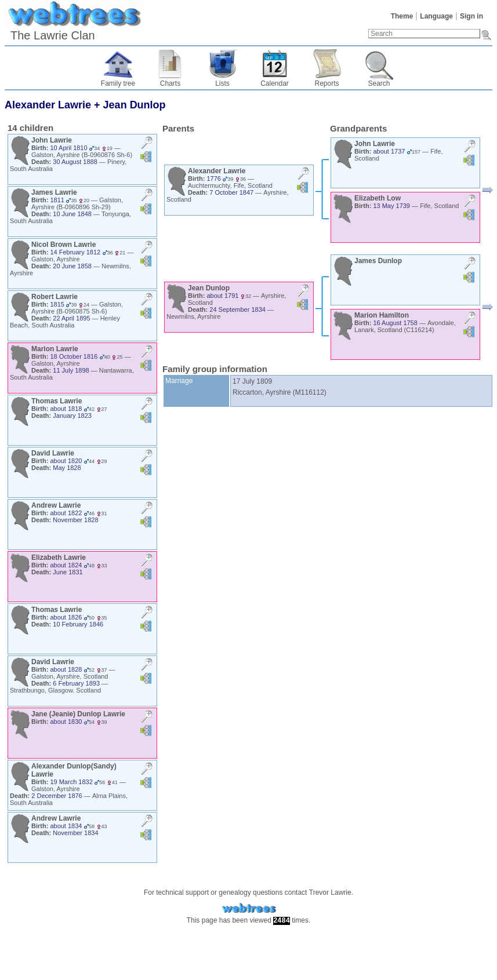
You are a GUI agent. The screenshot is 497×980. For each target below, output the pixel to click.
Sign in (471, 16)
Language (436, 16)
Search (379, 83)
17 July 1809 (252, 381)
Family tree (118, 83)
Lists (222, 83)
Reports (327, 83)
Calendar (275, 83)
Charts (170, 83)
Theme (402, 16)
